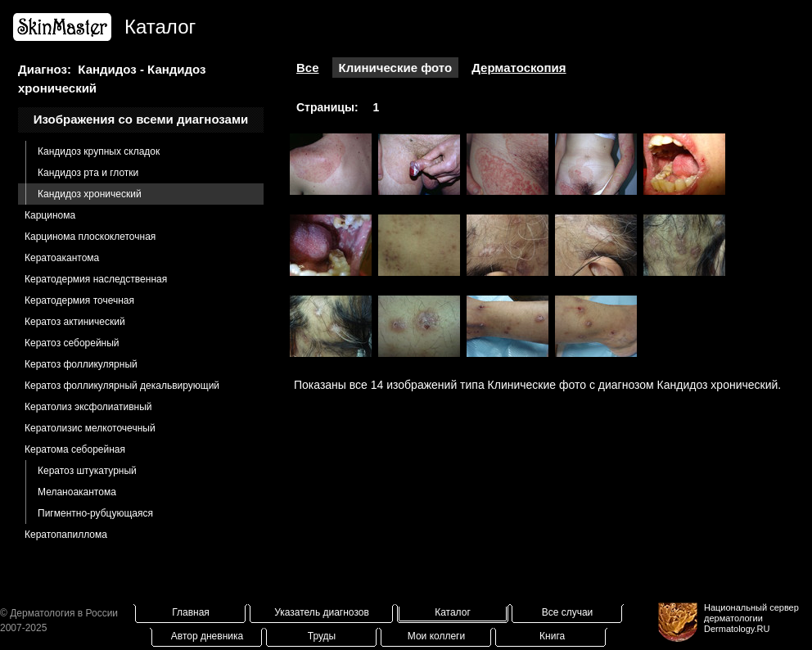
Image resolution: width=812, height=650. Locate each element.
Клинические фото (396, 68)
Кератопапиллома (66, 535)
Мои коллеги (436, 636)
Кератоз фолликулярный (81, 364)
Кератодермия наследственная (96, 279)
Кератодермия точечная (79, 300)
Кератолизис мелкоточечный (90, 428)
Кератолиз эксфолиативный (88, 407)
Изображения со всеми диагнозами (141, 119)
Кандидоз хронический (90, 194)
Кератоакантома (62, 258)
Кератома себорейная (75, 449)
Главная (191, 612)
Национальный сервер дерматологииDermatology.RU (751, 618)
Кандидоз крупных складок (99, 151)
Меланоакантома (77, 492)
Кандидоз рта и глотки (88, 173)
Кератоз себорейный (72, 343)
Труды (322, 636)
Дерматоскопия (519, 68)
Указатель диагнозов (322, 612)
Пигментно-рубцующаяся (95, 513)
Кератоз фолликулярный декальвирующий (122, 386)
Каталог (453, 612)
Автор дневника (207, 636)
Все (308, 68)
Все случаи (568, 612)
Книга (552, 636)
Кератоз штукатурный (87, 471)
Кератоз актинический (75, 322)
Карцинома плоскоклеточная (90, 237)
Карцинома (50, 215)
